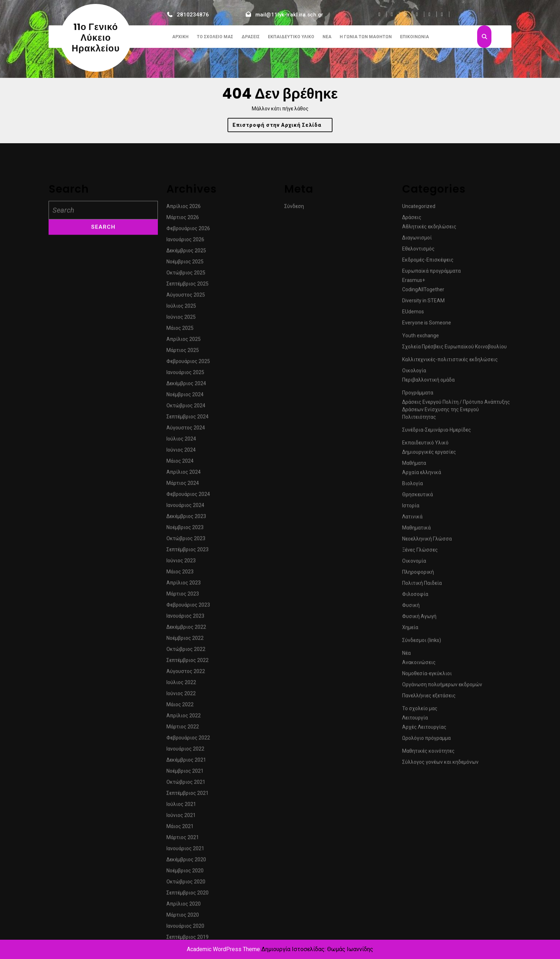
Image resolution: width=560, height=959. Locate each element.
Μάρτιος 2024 (183, 595)
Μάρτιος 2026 (183, 329)
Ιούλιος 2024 (181, 550)
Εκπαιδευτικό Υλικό (291, 37)
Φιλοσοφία (415, 706)
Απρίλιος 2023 (184, 694)
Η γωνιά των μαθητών (366, 37)
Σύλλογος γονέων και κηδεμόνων (440, 874)
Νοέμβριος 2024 (185, 506)
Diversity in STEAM (423, 412)
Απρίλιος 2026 (184, 318)
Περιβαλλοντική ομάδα (428, 491)
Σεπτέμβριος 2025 (187, 395)
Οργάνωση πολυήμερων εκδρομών (442, 796)
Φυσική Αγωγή (419, 728)
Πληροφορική (418, 684)
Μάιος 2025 (180, 440)
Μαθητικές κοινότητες (428, 863)
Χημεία (410, 739)
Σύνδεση (294, 318)
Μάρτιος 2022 (183, 838)
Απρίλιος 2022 (184, 827)
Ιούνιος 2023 (181, 672)
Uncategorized (419, 318)
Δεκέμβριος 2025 (186, 362)
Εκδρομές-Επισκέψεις (428, 371)
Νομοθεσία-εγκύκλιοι (427, 785)
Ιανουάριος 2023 (185, 728)
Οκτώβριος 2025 (186, 384)
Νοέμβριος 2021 (185, 883)
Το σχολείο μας (215, 37)
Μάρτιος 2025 (183, 462)
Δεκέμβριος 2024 (186, 495)
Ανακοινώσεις (419, 774)
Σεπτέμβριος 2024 (187, 528)
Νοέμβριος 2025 (185, 373)
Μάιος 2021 (180, 938)
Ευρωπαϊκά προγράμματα (431, 383)
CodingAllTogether (423, 401)
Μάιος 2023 (180, 683)
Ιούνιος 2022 (181, 805)
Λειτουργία (415, 829)
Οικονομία (414, 673)
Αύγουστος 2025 (186, 406)
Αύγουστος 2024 (186, 539)
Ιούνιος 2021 (181, 927)
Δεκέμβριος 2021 (186, 871)
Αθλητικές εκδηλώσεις (429, 338)
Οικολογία (414, 482)
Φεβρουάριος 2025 (188, 473)
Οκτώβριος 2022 (186, 761)
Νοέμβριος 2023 (185, 639)
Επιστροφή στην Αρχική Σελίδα (283, 127)
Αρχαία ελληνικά (422, 584)
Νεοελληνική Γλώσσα (427, 650)
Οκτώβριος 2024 (186, 517)
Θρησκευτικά (417, 606)
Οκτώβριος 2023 (186, 650)
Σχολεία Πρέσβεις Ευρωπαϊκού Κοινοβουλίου (454, 458)
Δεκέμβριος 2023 (186, 628)
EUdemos (413, 423)
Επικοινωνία (414, 37)
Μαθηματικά (416, 639)
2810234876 (193, 15)
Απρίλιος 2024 (184, 584)
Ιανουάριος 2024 (185, 617)
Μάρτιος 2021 (183, 949)
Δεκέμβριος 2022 (186, 739)
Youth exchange (421, 447)
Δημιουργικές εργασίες (429, 564)
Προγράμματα (418, 504)
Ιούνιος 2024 (181, 561)
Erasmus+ (414, 392)
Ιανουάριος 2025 (185, 484)
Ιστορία (411, 617)
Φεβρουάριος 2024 (188, 606)
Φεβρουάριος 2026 (188, 340)
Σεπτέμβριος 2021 (187, 905)
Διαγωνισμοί (417, 349)
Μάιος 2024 (180, 573)
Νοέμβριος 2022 (185, 750)
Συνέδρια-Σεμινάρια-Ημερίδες (437, 541)
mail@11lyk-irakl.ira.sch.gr (289, 15)
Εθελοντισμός (418, 360)
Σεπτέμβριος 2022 (187, 772)
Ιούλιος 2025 (181, 418)
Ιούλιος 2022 (181, 794)
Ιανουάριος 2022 (185, 860)
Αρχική (180, 37)
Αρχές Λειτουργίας (424, 839)
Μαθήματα (414, 575)
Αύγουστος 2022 (186, 783)
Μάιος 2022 (180, 816)
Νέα (327, 37)
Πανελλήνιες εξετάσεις (429, 807)
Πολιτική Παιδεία (422, 695)
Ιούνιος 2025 (181, 429)
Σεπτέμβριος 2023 (187, 661)
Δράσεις (251, 37)
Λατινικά (412, 628)
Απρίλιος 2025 (184, 451)
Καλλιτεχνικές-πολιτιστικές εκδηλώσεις (450, 471)
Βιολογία (412, 595)
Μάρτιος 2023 (183, 705)
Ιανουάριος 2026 (185, 351)
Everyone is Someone (427, 434)
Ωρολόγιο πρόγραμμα (426, 850)
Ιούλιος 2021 (181, 916)
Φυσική (411, 717)
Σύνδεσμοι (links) (422, 752)
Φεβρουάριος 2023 (188, 716)
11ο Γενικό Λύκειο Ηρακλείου (96, 38)
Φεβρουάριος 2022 (188, 849)
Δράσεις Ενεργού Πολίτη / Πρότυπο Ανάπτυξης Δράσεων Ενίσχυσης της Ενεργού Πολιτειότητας (456, 521)
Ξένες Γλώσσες (420, 661)
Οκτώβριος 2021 (186, 894)
